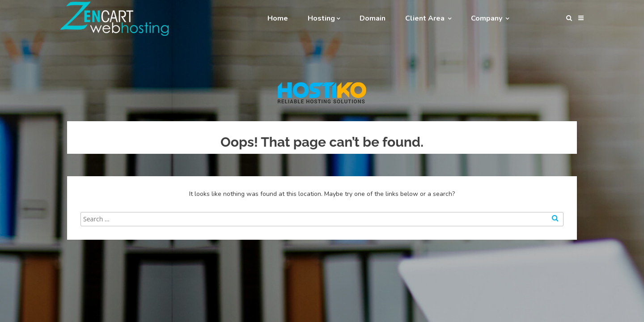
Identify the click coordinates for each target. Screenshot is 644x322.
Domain (373, 18)
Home (278, 18)
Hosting (324, 18)
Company (490, 18)
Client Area (428, 18)
